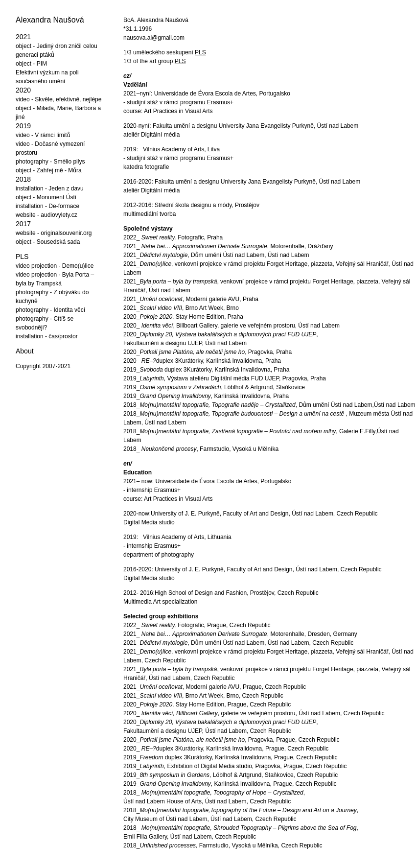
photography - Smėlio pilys (50, 162)
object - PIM (31, 64)
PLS (22, 257)
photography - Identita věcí (50, 310)
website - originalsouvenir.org (54, 233)
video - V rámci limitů (43, 135)
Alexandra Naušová (50, 20)
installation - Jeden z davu (50, 188)
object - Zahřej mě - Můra (49, 170)
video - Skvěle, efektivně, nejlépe (58, 99)
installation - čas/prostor (47, 336)
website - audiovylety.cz (46, 215)
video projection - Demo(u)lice (55, 266)
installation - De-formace (47, 206)
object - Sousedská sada (48, 242)
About (25, 351)
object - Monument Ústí (46, 197)
